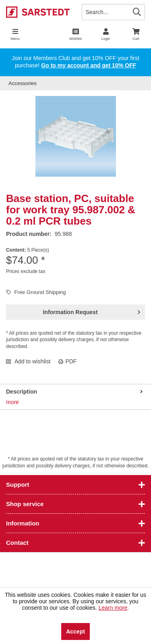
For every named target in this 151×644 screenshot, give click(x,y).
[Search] (137, 12)
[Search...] (114, 12)
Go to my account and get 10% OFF (89, 65)
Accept (75, 631)
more (12, 402)
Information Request (91, 311)
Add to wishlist (28, 361)
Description (22, 392)
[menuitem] (136, 34)
